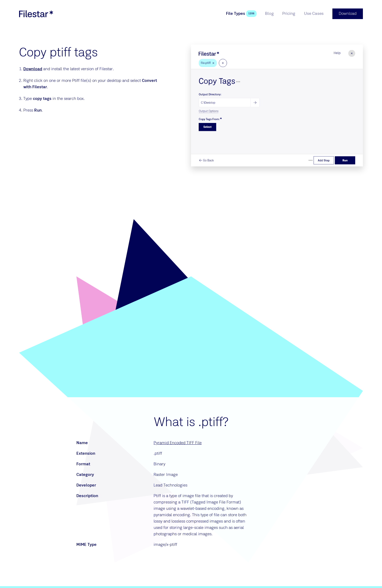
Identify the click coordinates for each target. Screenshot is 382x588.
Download (33, 69)
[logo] (36, 14)
